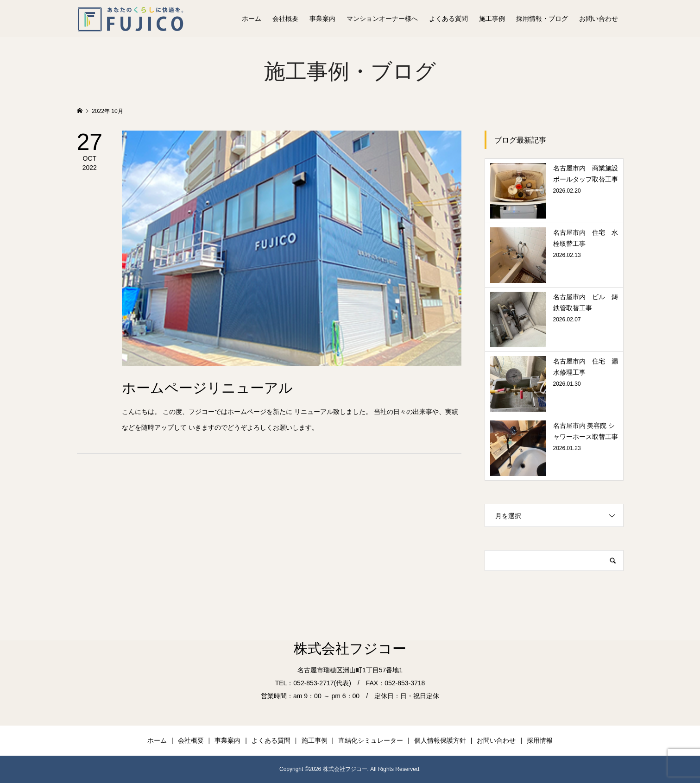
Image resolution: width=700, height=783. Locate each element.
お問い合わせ (599, 19)
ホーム (252, 19)
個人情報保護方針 (440, 740)
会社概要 (285, 19)
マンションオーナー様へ (382, 19)
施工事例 (492, 19)
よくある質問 (448, 19)
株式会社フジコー (350, 648)
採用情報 (540, 740)
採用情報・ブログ (542, 19)
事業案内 (322, 19)
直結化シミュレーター (371, 740)
